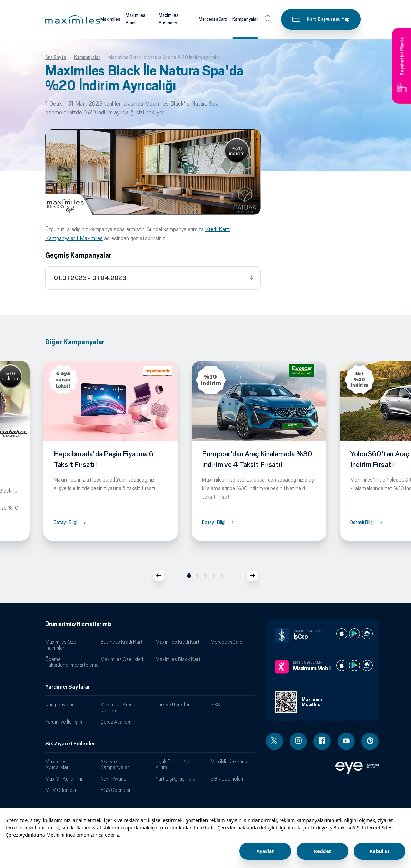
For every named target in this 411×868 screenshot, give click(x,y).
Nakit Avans (113, 779)
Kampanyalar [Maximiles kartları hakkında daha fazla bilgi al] (245, 19)
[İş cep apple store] (342, 634)
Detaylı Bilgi (66, 522)
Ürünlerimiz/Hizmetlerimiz (78, 624)
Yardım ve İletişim (64, 722)
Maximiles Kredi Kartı (178, 642)
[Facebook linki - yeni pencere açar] (322, 741)
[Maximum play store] (354, 665)
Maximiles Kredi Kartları (117, 707)
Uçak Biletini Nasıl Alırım (175, 764)
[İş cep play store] (354, 634)
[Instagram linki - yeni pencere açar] (298, 741)
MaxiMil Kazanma (230, 761)
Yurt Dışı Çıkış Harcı (176, 779)
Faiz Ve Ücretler (172, 705)
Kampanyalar (59, 705)
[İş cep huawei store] (367, 634)
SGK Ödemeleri (227, 779)
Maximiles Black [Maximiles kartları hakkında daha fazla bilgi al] (136, 19)
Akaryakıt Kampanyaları (115, 764)
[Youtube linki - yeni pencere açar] (346, 741)
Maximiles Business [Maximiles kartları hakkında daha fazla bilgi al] (169, 19)
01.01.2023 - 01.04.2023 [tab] (90, 278)
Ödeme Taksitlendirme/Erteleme (70, 662)
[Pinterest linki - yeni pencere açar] (370, 741)
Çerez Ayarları (115, 722)
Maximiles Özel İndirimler (61, 645)
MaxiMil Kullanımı (64, 779)
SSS (215, 705)
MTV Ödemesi (61, 790)
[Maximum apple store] (342, 665)
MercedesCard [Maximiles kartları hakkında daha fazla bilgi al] (213, 19)
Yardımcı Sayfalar (68, 687)
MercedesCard (227, 642)
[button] (73, 20)
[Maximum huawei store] (367, 665)
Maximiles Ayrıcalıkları (57, 764)
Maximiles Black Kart (178, 659)
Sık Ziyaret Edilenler (70, 744)
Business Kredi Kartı (122, 642)
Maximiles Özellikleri (122, 659)
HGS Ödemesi (115, 790)
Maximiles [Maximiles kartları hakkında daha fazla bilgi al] (110, 19)
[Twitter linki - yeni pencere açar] (274, 741)
